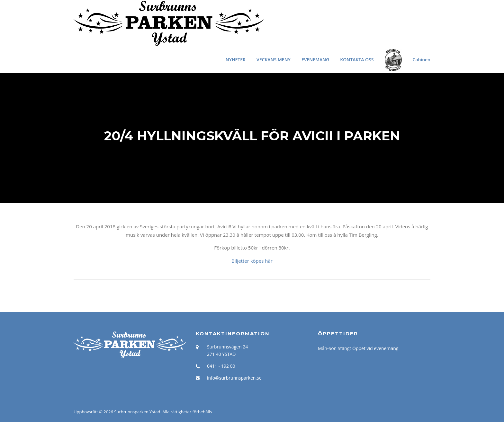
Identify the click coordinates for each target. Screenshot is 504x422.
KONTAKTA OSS (357, 60)
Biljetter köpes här (252, 261)
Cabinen (422, 60)
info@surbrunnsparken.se (234, 378)
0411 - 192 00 (221, 366)
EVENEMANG (315, 60)
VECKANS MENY (274, 60)
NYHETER (236, 60)
